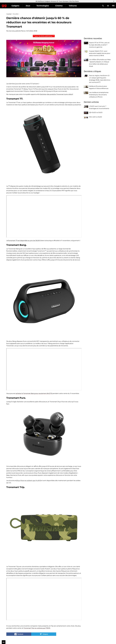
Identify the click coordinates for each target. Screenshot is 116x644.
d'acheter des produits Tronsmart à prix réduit (56, 94)
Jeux (44, 6)
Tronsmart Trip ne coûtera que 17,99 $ (37, 628)
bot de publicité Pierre (17, 31)
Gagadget (12, 5)
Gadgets (31, 6)
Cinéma (75, 6)
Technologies (58, 6)
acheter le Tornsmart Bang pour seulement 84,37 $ (34, 393)
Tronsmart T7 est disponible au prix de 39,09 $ (24, 241)
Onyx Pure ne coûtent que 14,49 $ (29, 481)
